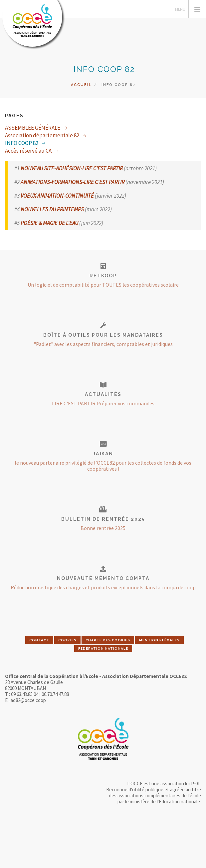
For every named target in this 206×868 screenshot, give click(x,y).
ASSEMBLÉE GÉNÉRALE (33, 128)
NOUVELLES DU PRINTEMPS (52, 209)
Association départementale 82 (43, 135)
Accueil (81, 85)
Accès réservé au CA (29, 151)
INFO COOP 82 (22, 143)
